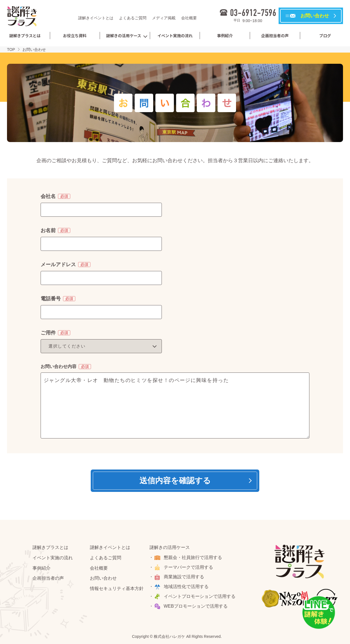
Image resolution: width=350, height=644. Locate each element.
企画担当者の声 (275, 36)
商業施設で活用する (184, 577)
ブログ (325, 36)
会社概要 (189, 18)
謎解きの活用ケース (124, 36)
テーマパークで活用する (188, 567)
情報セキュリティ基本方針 (117, 588)
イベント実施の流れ (175, 36)
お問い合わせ (103, 578)
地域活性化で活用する (186, 587)
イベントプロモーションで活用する (200, 596)
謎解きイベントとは (96, 18)
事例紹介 (225, 36)
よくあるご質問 (133, 18)
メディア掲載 (164, 18)
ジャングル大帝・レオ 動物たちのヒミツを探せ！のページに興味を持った (175, 405)
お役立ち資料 (75, 36)
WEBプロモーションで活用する (196, 606)
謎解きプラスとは (25, 36)
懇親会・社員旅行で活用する (193, 557)
